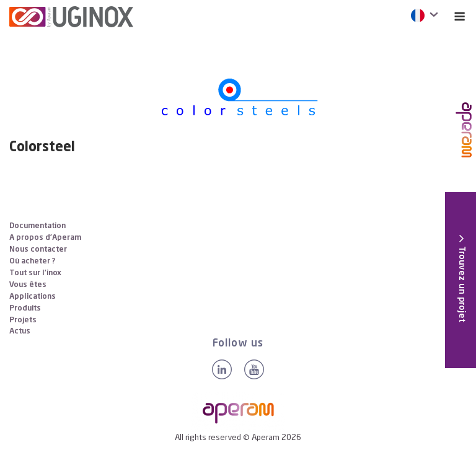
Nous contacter (38, 249)
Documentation (37, 226)
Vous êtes (28, 285)
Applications (33, 297)
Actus (20, 331)
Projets (23, 320)
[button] (462, 278)
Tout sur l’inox (35, 273)
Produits (25, 308)
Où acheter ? (32, 261)
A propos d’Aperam (45, 238)
